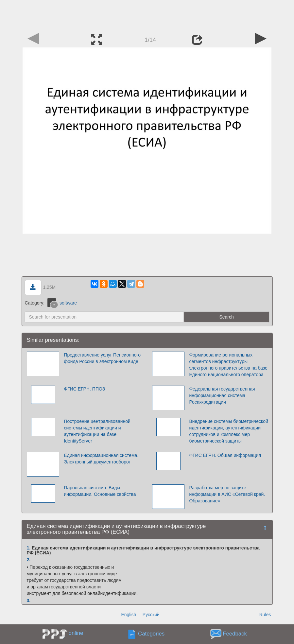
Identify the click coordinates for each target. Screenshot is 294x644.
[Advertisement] (147, 15)
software (62, 303)
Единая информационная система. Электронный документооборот (101, 459)
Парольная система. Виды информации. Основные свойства (100, 491)
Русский (151, 615)
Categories (151, 634)
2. (29, 560)
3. (29, 600)
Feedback (235, 634)
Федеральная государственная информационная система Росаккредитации (222, 395)
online (76, 633)
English (129, 615)
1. (29, 548)
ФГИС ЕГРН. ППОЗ (84, 389)
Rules (265, 615)
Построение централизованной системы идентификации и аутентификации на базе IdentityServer (97, 431)
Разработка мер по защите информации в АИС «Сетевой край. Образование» (227, 494)
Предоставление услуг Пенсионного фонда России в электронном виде (102, 358)
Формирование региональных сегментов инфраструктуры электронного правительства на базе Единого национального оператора (228, 365)
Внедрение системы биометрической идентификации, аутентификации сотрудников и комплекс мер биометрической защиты (229, 431)
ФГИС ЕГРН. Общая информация (225, 455)
